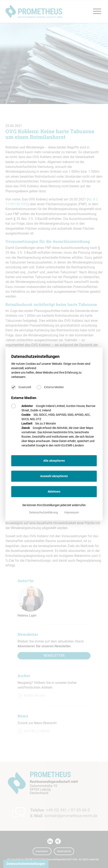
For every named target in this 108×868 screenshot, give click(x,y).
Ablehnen (54, 492)
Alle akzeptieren (54, 461)
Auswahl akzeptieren (54, 476)
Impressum (72, 512)
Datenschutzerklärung (44, 512)
